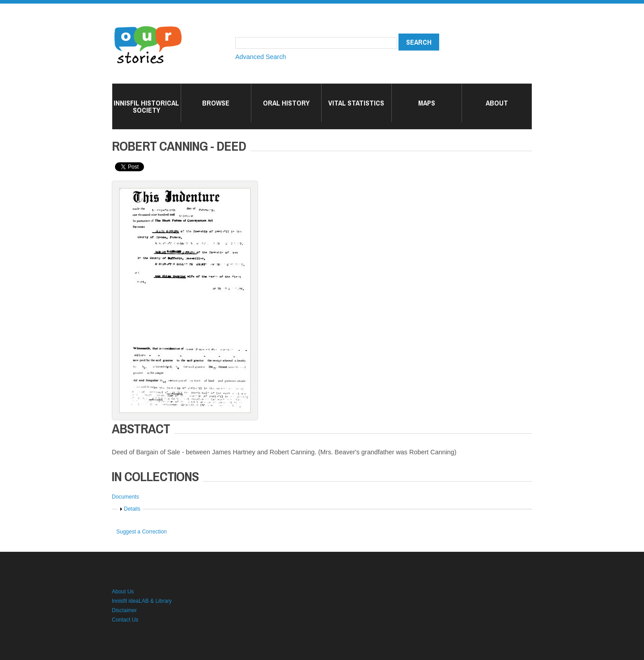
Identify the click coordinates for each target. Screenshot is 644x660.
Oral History (286, 103)
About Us (123, 592)
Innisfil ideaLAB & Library (142, 601)
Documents (125, 497)
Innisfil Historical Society (146, 106)
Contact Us (125, 620)
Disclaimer (124, 610)
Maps (427, 103)
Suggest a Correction (142, 532)
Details (132, 509)
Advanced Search (261, 57)
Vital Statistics (356, 103)
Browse (216, 103)
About (497, 103)
